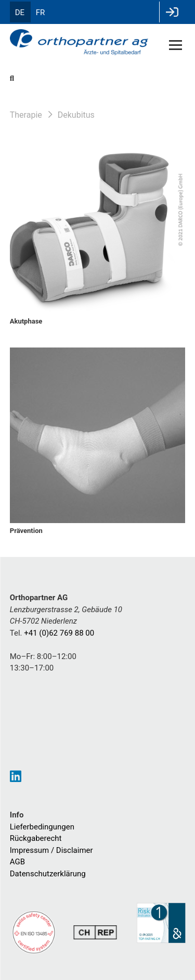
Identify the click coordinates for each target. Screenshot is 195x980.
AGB (17, 862)
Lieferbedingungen (42, 827)
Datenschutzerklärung (48, 874)
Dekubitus (76, 115)
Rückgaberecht (36, 838)
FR (41, 13)
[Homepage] (80, 43)
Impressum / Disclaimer (51, 850)
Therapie (26, 115)
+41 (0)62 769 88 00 (59, 633)
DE (20, 13)
